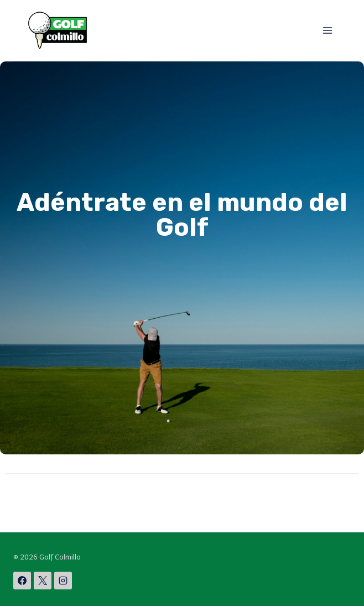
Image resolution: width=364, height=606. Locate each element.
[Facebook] (22, 581)
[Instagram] (63, 581)
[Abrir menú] (327, 30)
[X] (43, 581)
